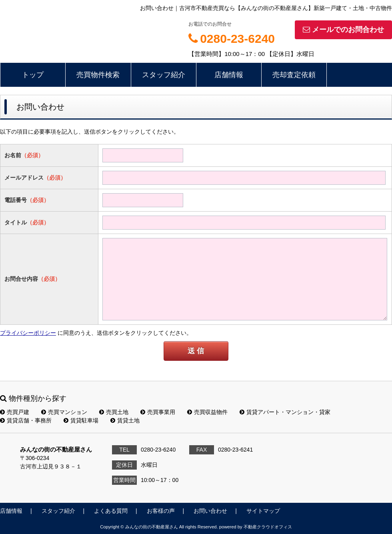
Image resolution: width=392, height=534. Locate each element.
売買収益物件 (207, 412)
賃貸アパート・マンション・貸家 (285, 412)
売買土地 (114, 412)
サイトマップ (263, 511)
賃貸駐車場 (81, 420)
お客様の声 (161, 511)
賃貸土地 (125, 420)
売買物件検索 (98, 75)
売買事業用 (158, 412)
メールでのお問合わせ (343, 30)
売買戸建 (15, 412)
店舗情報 (229, 75)
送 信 (196, 351)
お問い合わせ (210, 511)
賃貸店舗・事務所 (26, 420)
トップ (33, 75)
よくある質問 (111, 511)
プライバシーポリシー (28, 333)
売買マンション (64, 412)
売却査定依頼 (294, 75)
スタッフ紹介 (164, 75)
